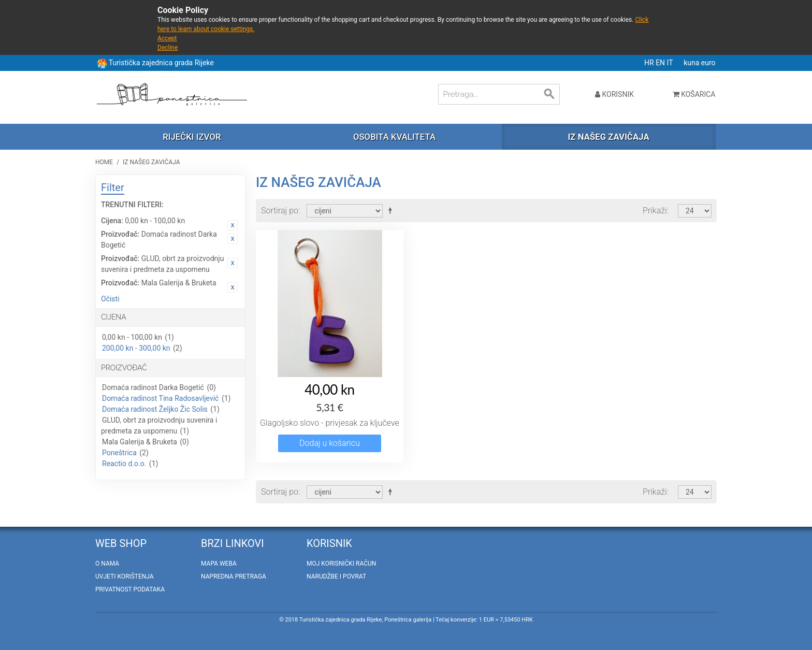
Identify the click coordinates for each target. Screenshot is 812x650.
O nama (107, 564)
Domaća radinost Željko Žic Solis (155, 409)
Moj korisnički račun (341, 564)
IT (671, 63)
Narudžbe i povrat (336, 576)
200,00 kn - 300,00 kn (136, 348)
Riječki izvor (192, 137)
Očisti (110, 299)
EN (661, 63)
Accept (167, 38)
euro (708, 63)
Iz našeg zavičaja (608, 137)
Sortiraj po (280, 211)
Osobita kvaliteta (394, 137)
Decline (168, 48)
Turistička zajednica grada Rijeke (161, 63)
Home (104, 162)
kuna (692, 63)
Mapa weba (219, 564)
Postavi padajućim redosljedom (392, 210)
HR (650, 63)
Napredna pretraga (234, 576)
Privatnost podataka (130, 589)
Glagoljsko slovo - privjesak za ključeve (330, 423)
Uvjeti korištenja (125, 576)
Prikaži (655, 211)
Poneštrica (119, 453)
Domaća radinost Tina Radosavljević (160, 398)
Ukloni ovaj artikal (233, 225)
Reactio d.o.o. (124, 464)
